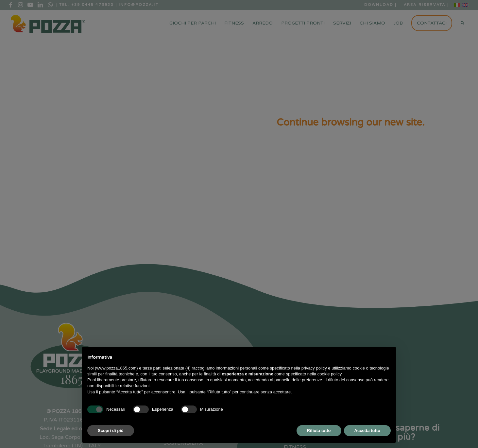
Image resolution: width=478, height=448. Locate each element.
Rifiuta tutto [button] (319, 431)
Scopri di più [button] (111, 431)
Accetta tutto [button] (367, 431)
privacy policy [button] (314, 368)
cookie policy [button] (329, 374)
